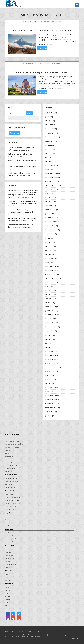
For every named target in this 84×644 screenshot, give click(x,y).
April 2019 (49, 250)
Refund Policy (32, 635)
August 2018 (50, 282)
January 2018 (50, 311)
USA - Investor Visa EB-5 (12, 494)
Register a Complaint (11, 533)
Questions (30, 631)
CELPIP (7, 520)
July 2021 (49, 193)
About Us (8, 549)
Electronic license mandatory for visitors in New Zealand (42, 30)
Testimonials (9, 555)
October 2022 (50, 133)
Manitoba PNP (10, 459)
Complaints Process (11, 542)
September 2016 (51, 367)
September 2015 (51, 408)
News (7, 577)
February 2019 (51, 258)
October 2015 (50, 403)
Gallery (7, 631)
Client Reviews (10, 558)
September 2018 (51, 278)
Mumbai (8, 590)
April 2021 (49, 206)
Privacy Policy (23, 635)
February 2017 (51, 351)
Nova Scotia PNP (10, 462)
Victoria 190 (9, 484)
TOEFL (7, 526)
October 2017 (50, 323)
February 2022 (51, 165)
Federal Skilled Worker (12, 441)
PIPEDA (7, 567)
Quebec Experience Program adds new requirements (42, 72)
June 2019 (49, 242)
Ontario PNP (9, 450)
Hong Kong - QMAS (11, 506)
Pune (7, 593)
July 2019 (49, 238)
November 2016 (51, 359)
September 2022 (51, 137)
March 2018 (50, 303)
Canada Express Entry (12, 438)
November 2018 (51, 270)
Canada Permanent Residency (14, 444)
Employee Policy (42, 635)
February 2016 (51, 387)
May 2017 (49, 339)
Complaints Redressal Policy (14, 536)
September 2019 (51, 230)
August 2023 (50, 113)
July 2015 (49, 416)
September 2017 (51, 327)
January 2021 (50, 214)
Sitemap (64, 635)
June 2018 (49, 290)
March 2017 (50, 347)
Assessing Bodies (10, 564)
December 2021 (51, 173)
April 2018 (49, 298)
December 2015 (51, 395)
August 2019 (50, 234)
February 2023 (51, 129)
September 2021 (51, 185)
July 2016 (49, 375)
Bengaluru (8, 599)
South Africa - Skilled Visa (13, 500)
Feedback (8, 561)
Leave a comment (44, 22)
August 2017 (50, 331)
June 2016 (49, 379)
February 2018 (51, 307)
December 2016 (51, 355)
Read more (43, 48)
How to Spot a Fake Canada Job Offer (21, 160)
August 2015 (50, 412)
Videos (24, 631)
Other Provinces (10, 471)
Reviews (37, 631)
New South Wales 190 (12, 481)
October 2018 (50, 274)
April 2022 (49, 157)
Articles (13, 631)
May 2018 (49, 294)
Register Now (14, 133)
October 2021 (50, 181)
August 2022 (50, 141)
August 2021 (50, 189)
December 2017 (51, 315)
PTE (6, 523)
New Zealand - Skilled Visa (13, 497)
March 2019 (50, 254)
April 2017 (49, 343)
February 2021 (51, 210)
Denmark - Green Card (12, 509)
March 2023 (50, 125)
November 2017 (51, 319)
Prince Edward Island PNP (13, 468)
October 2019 (50, 226)
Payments (8, 552)
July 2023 (49, 117)
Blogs (7, 574)
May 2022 (49, 153)
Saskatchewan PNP (11, 456)
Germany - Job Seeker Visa (13, 503)
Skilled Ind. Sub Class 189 (13, 478)
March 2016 (50, 383)
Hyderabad (9, 596)
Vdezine (77, 638)
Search (29, 113)
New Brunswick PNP (11, 465)
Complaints (56, 635)
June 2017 (49, 335)
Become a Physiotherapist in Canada (20, 167)
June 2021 (49, 197)
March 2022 (50, 161)
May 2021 (49, 201)
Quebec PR (9, 453)
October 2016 (50, 363)
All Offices (8, 605)
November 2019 (51, 222)
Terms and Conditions (11, 635)
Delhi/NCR (8, 587)
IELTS (7, 517)
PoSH (50, 635)
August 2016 (50, 371)
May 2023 (49, 121)
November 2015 (51, 399)
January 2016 (50, 391)
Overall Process (10, 580)
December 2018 (51, 266)
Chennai (8, 602)
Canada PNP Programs (12, 447)
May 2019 (49, 246)
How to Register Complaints (13, 539)
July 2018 (49, 286)
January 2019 (50, 262)
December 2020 (51, 218)
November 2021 (51, 177)
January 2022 (50, 169)
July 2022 (49, 145)
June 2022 (49, 149)
